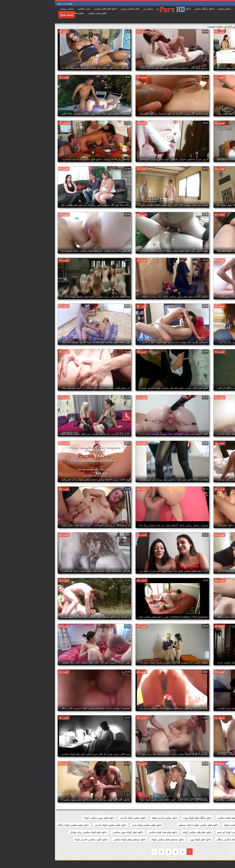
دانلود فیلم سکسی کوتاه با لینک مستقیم (143, 825)
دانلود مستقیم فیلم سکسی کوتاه (113, 839)
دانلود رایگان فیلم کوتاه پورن (143, 818)
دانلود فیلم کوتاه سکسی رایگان (178, 839)
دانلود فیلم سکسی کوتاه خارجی (56, 825)
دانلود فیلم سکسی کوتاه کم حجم (179, 832)
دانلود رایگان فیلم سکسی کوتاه (215, 818)
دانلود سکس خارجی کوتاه (110, 818)
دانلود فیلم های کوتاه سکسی (108, 832)
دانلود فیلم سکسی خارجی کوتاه (215, 825)
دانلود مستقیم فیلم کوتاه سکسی (75, 839)
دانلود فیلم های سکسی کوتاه (142, 832)
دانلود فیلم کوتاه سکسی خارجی (215, 839)
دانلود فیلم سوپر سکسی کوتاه (44, 818)
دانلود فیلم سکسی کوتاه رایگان (18, 825)
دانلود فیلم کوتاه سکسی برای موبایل (34, 832)
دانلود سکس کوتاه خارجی (78, 818)
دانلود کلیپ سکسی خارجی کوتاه (36, 839)
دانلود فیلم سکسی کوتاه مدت (216, 832)
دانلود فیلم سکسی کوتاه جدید (92, 825)
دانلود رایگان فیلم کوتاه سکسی (178, 818)
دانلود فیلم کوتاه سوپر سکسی (73, 832)
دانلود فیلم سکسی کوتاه (181, 825)
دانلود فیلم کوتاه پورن (145, 839)
